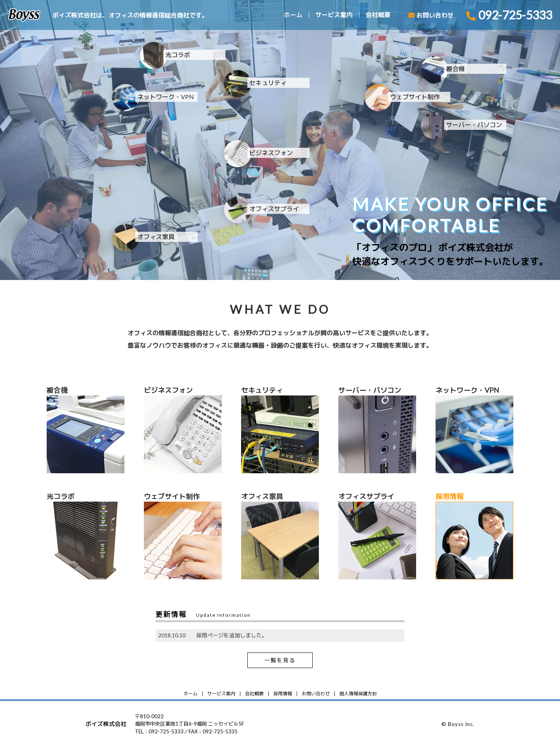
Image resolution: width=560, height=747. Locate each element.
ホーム (293, 15)
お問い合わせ (316, 694)
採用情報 (283, 694)
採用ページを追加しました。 (232, 635)
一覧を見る (280, 660)
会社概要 (378, 15)
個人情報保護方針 (358, 694)
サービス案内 (334, 15)
